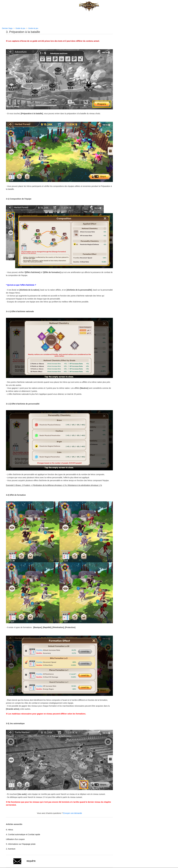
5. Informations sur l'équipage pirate (21, 844)
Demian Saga (7, 28)
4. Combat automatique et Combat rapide (23, 834)
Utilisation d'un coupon (15, 839)
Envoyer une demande (73, 813)
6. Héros (10, 830)
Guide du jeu (20, 28)
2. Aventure (11, 849)
